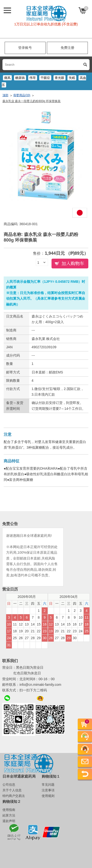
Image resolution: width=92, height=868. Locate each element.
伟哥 (33, 78)
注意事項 (48, 790)
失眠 (72, 78)
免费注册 (67, 48)
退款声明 (9, 821)
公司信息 (9, 785)
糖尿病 (20, 78)
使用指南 (9, 810)
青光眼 (59, 78)
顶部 (5, 95)
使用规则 (48, 796)
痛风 (7, 78)
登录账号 (25, 48)
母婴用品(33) (22, 95)
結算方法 (9, 815)
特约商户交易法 (14, 796)
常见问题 (48, 785)
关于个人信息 (12, 790)
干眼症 (45, 78)
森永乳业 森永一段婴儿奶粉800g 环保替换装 (32, 101)
